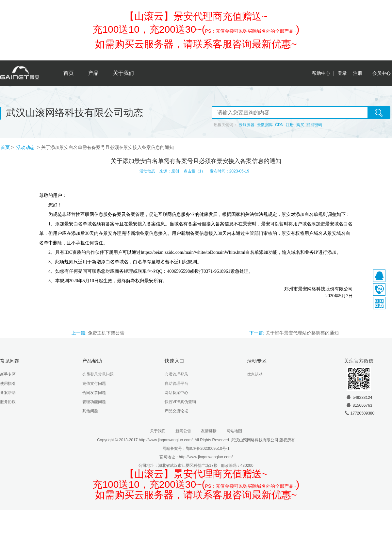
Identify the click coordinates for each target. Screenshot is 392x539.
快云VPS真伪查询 (180, 402)
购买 (300, 125)
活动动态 (26, 147)
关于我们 (123, 73)
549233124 (359, 398)
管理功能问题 (94, 402)
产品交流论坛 (176, 411)
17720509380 (359, 413)
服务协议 (8, 402)
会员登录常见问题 (98, 374)
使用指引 (8, 384)
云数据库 (265, 125)
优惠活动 (255, 374)
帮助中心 (321, 73)
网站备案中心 (176, 393)
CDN (279, 125)
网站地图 (234, 431)
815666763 (359, 405)
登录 (342, 73)
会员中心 (382, 73)
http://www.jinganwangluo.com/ (206, 457)
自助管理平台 (176, 384)
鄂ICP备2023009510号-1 (208, 449)
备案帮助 (8, 393)
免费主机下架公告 (106, 333)
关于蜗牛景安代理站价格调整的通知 (302, 333)
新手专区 (8, 374)
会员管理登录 (176, 374)
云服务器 (247, 125)
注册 (358, 73)
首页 (69, 73)
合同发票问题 (94, 393)
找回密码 (314, 125)
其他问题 (90, 411)
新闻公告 (183, 431)
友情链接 (209, 431)
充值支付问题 (94, 384)
